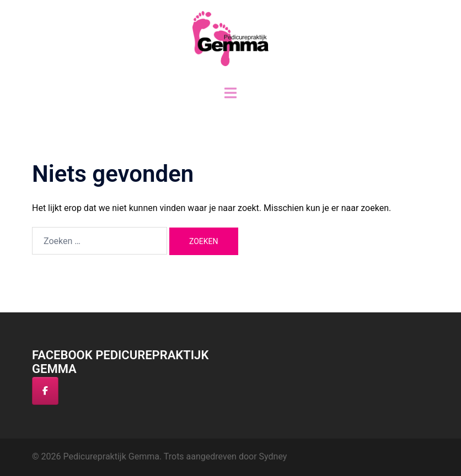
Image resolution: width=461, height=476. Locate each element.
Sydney (273, 456)
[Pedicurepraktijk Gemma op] (75, 391)
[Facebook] (45, 391)
